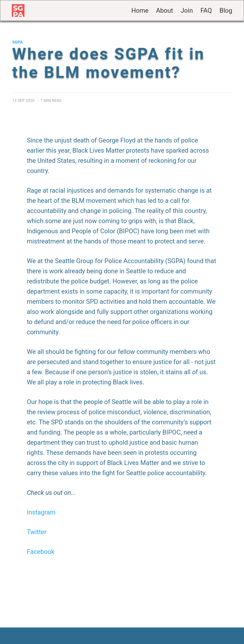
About (164, 10)
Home (140, 10)
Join (187, 10)
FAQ (206, 10)
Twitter (37, 532)
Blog (226, 10)
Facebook (41, 552)
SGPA (17, 42)
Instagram (41, 512)
